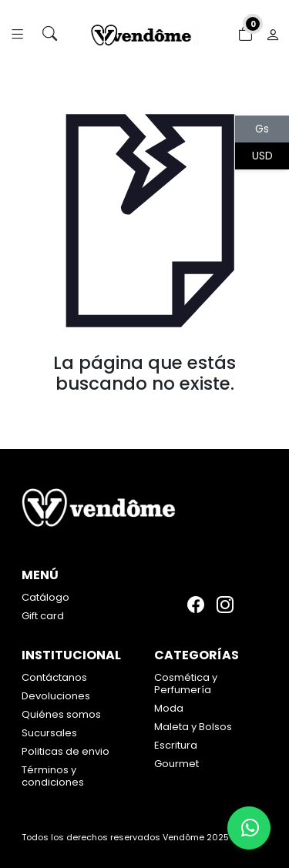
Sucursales (49, 733)
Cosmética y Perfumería (186, 684)
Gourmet (176, 764)
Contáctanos (54, 677)
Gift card (43, 616)
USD (262, 156)
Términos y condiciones (53, 776)
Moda (169, 708)
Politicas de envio (66, 751)
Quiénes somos (61, 714)
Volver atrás (144, 416)
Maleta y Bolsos (193, 727)
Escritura (176, 745)
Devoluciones (56, 696)
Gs (262, 129)
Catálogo (45, 597)
